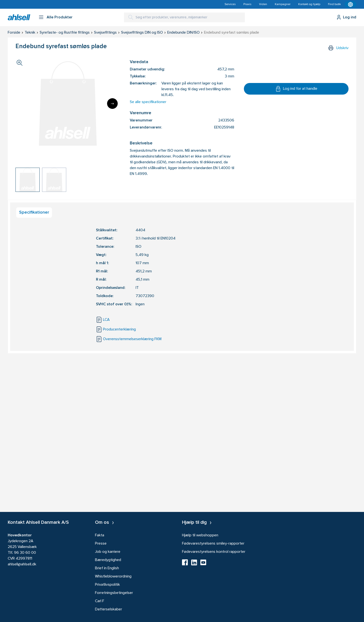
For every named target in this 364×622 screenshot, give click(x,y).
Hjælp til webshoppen (200, 535)
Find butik (334, 4)
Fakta (100, 535)
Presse (101, 544)
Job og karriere (108, 552)
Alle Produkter (60, 17)
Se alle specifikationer (148, 102)
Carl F (100, 601)
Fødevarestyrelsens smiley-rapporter (213, 544)
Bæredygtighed (108, 560)
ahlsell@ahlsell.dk (22, 564)
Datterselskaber (109, 609)
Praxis (247, 4)
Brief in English (107, 568)
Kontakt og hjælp (309, 4)
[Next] (112, 104)
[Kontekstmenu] (350, 4)
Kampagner (283, 4)
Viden (263, 4)
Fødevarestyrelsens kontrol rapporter (214, 552)
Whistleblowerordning (113, 577)
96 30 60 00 (25, 553)
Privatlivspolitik (107, 585)
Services (230, 4)
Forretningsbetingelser (114, 593)
